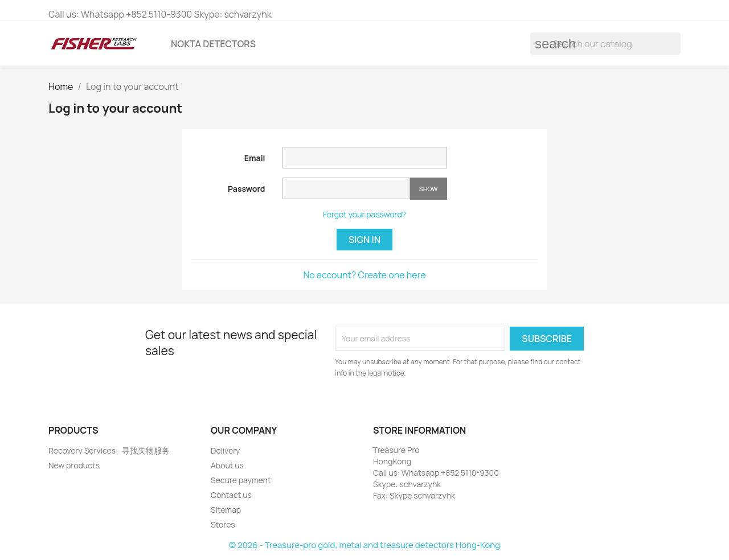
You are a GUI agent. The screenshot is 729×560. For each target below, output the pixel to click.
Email (255, 158)
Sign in (364, 240)
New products (74, 465)
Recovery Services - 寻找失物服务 (109, 450)
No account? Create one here (364, 275)
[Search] (605, 44)
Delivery (225, 450)
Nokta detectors (213, 44)
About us (227, 465)
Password (246, 189)
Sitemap (226, 510)
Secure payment (241, 480)
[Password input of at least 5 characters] (346, 188)
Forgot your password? (364, 214)
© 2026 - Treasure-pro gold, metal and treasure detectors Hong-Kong (364, 545)
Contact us (231, 495)
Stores (223, 524)
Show (429, 189)
